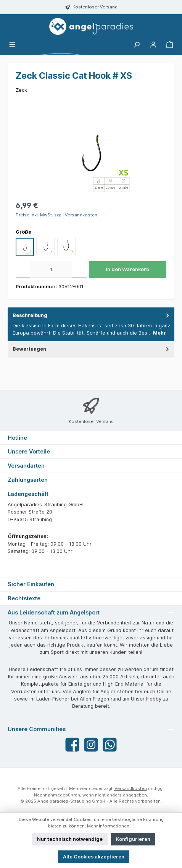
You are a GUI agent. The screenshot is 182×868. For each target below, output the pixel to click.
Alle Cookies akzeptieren (94, 857)
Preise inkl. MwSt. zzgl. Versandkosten (56, 215)
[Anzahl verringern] (23, 270)
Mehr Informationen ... (110, 826)
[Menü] (12, 45)
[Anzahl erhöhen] (79, 270)
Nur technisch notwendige (70, 839)
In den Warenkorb (127, 269)
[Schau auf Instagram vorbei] (91, 745)
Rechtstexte (24, 598)
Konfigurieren (133, 839)
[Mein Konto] (153, 45)
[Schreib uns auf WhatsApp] (110, 745)
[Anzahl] (51, 270)
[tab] (91, 324)
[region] (91, 152)
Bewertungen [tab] (92, 349)
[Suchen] (137, 45)
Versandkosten (131, 788)
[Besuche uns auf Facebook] (72, 745)
